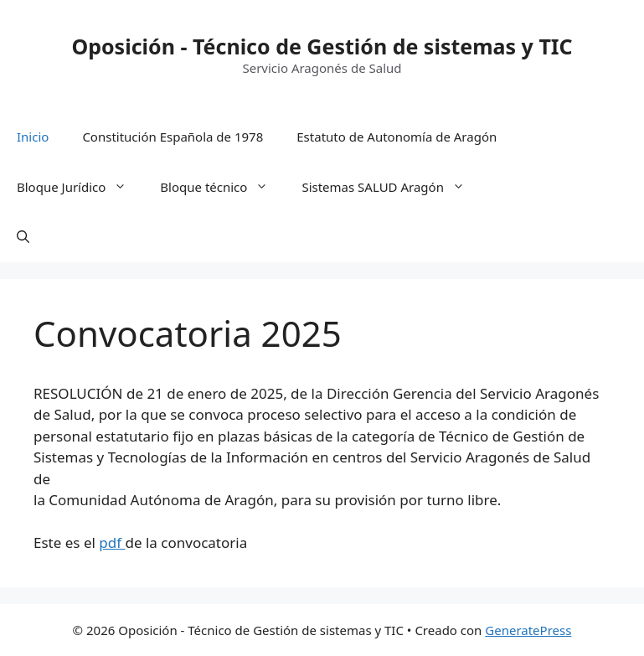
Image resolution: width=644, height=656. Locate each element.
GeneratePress (528, 630)
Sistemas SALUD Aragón (392, 187)
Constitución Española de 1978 (173, 137)
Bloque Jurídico (80, 187)
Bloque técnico (222, 187)
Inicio (33, 137)
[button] (23, 237)
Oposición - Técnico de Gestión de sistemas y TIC (322, 46)
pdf (112, 542)
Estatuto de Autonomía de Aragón (397, 137)
